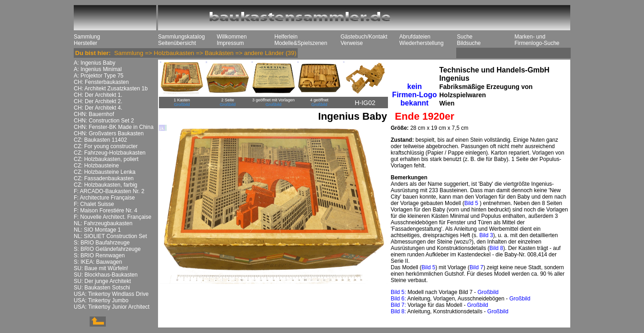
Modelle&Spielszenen (301, 43)
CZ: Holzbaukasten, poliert (106, 159)
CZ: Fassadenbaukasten (104, 178)
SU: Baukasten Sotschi (102, 288)
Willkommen (232, 37)
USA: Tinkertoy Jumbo (101, 300)
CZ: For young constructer (106, 146)
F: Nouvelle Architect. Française (112, 217)
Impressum (230, 43)
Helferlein (286, 37)
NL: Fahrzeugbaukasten (103, 223)
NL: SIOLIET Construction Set (110, 236)
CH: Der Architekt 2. (98, 101)
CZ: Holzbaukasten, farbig (106, 185)
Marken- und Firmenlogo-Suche (537, 40)
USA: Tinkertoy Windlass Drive (111, 294)
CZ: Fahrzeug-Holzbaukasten (110, 153)
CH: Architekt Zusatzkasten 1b (111, 89)
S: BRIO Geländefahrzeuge (107, 249)
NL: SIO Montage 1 (97, 230)
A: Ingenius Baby (95, 63)
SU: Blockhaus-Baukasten (106, 275)
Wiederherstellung (422, 43)
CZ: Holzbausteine (96, 166)
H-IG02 (365, 103)
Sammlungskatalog (181, 37)
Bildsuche (469, 43)
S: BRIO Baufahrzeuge (102, 243)
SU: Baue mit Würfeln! (101, 268)
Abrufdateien (415, 37)
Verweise (352, 43)
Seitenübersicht (177, 43)
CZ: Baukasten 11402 (100, 140)
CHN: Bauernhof (94, 114)
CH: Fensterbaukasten (101, 82)
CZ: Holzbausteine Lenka (105, 172)
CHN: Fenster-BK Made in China (114, 127)
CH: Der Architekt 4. (98, 108)
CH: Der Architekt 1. (98, 95)
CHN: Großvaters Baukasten (109, 133)
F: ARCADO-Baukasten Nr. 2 (109, 191)
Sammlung (87, 37)
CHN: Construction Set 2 (104, 121)
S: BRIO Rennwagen (99, 255)
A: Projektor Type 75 (99, 76)
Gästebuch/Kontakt (364, 37)
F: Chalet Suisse (94, 204)
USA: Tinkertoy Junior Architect (112, 307)
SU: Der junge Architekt (102, 281)
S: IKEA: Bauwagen (98, 262)
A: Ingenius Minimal (98, 69)
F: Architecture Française (104, 198)
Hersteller (85, 43)
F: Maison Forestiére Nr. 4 (106, 211)
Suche (464, 37)
